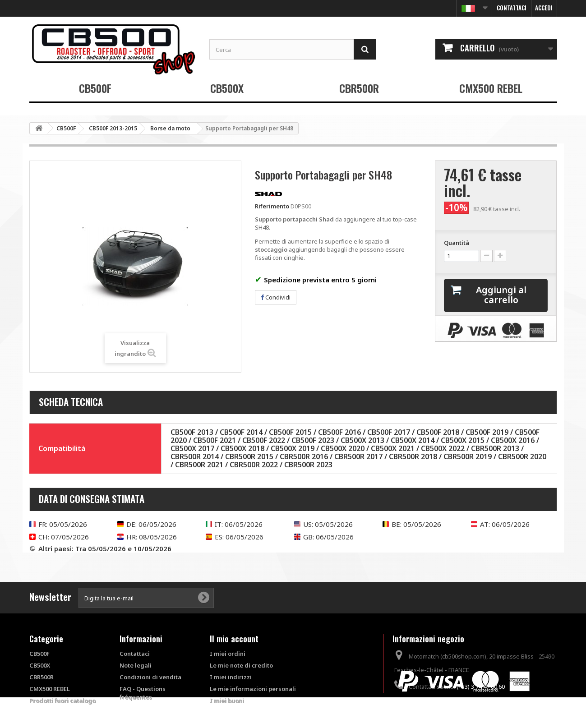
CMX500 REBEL (491, 88)
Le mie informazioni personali (253, 689)
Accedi (544, 8)
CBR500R (359, 88)
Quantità (457, 243)
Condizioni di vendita (150, 677)
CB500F (95, 88)
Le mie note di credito (241, 665)
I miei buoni (227, 700)
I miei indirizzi (231, 677)
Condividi (276, 297)
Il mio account (234, 639)
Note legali (136, 665)
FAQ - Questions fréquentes (143, 693)
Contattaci (512, 8)
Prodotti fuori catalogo (62, 700)
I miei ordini (228, 654)
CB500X (227, 88)
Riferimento (272, 206)
